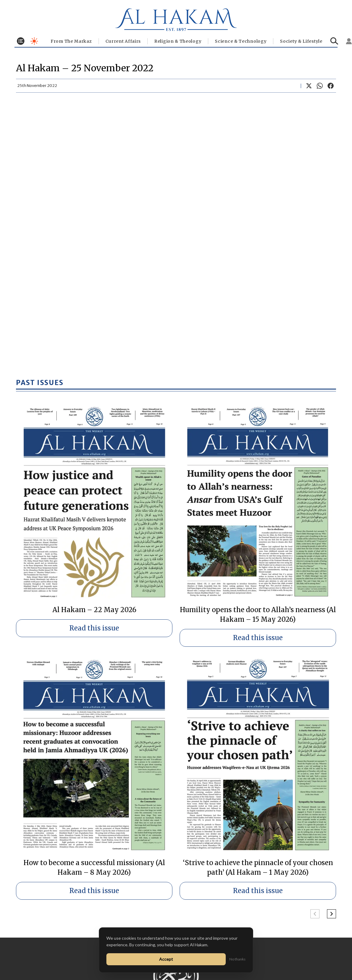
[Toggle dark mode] (34, 41)
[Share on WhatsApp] (320, 86)
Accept (166, 959)
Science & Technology (241, 41)
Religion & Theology (178, 41)
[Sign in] (349, 41)
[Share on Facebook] (331, 86)
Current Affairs (123, 41)
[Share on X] (309, 86)
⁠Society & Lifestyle (301, 41)
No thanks (237, 959)
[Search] (334, 41)
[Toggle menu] (21, 41)
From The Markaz (71, 41)
